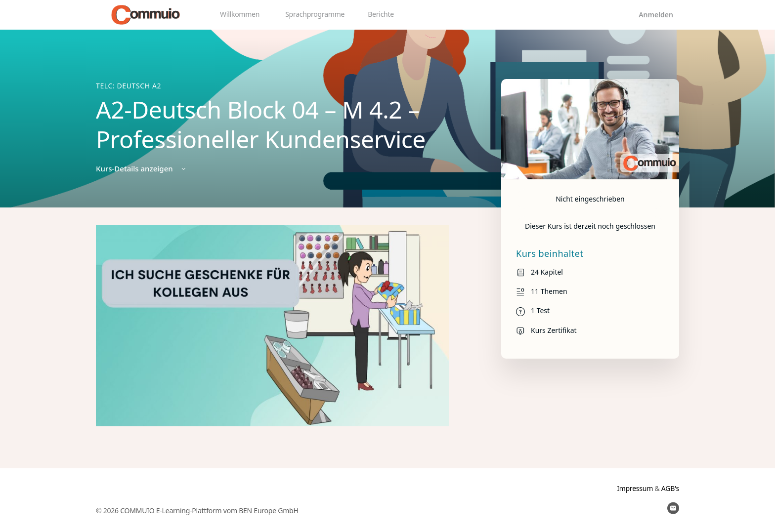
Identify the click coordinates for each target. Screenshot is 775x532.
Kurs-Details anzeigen (142, 168)
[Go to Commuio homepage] (146, 14)
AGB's (670, 488)
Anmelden (656, 15)
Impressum (635, 488)
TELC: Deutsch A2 (129, 86)
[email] (673, 508)
